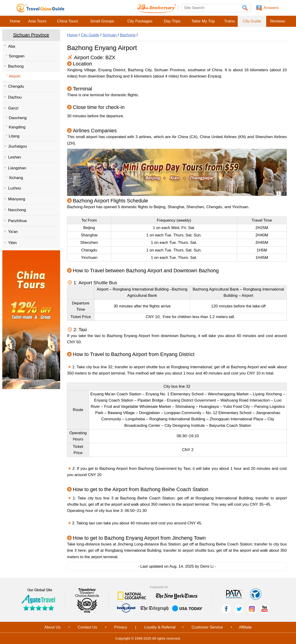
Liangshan (17, 168)
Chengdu (16, 86)
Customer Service (207, 627)
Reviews (277, 21)
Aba (12, 46)
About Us (52, 627)
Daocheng (18, 118)
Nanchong (17, 210)
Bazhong (16, 66)
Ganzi (13, 108)
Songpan (17, 56)
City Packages (140, 21)
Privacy (121, 627)
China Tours (68, 21)
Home (15, 21)
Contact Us (87, 627)
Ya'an (13, 232)
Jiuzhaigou (17, 146)
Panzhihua (17, 221)
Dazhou (15, 97)
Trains (230, 21)
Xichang (16, 178)
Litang (14, 136)
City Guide (252, 21)
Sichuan (109, 35)
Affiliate (245, 627)
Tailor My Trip (203, 21)
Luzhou (15, 188)
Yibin (12, 243)
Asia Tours (37, 21)
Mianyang (17, 199)
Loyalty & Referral (160, 627)
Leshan (15, 157)
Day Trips (172, 21)
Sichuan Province (31, 35)
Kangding (17, 127)
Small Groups (102, 21)
